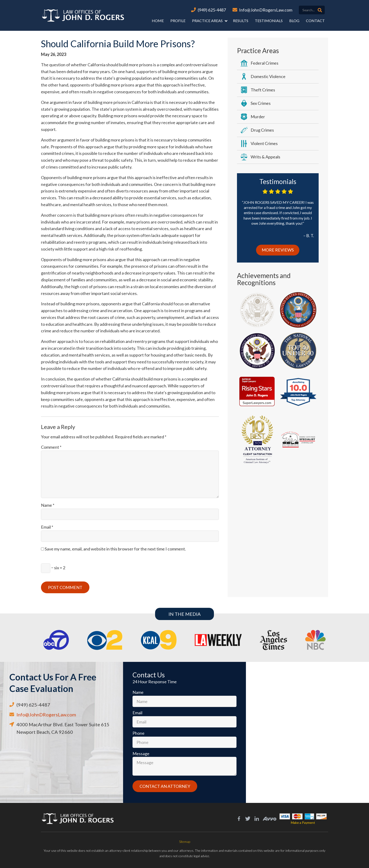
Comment (51, 447)
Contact (315, 21)
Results (241, 21)
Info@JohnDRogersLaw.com (266, 10)
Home (158, 21)
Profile (178, 21)
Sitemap (185, 842)
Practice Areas (207, 21)
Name (48, 505)
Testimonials (269, 21)
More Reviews (278, 250)
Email (47, 527)
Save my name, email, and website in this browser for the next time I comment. (115, 549)
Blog (294, 21)
